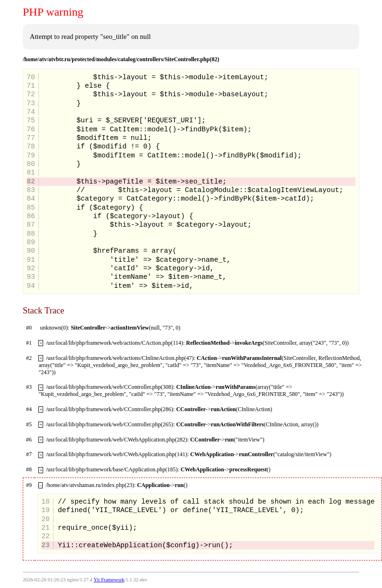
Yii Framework (109, 580)
